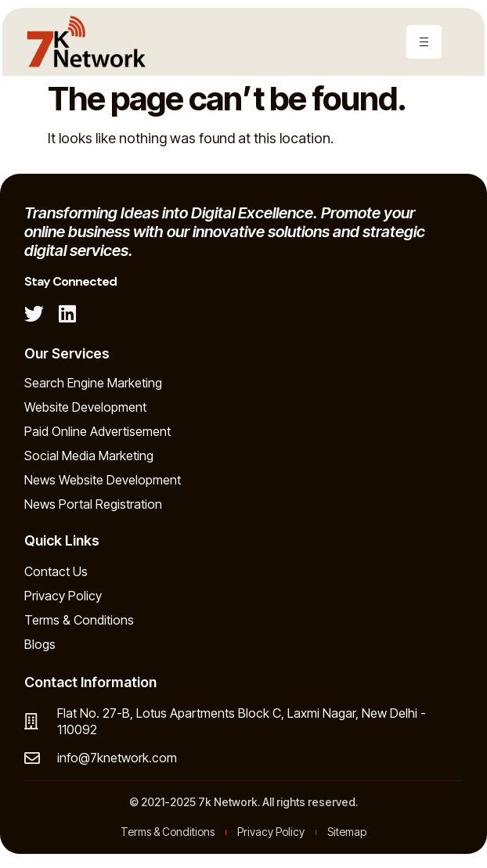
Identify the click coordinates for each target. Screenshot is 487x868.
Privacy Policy (63, 596)
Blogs (40, 644)
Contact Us (56, 571)
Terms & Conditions (79, 620)
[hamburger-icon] (424, 42)
